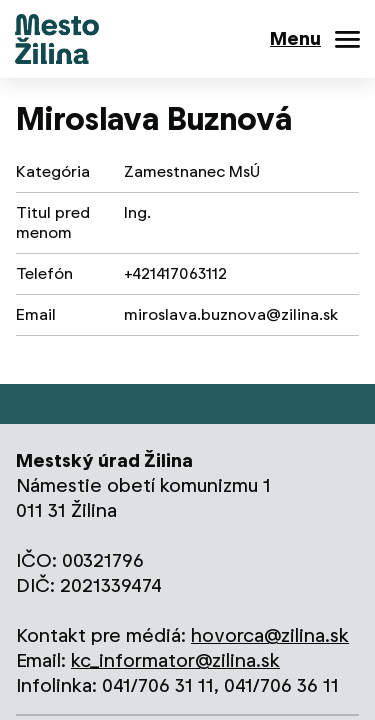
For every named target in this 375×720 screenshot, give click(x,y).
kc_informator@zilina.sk (175, 660)
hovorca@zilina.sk (270, 635)
